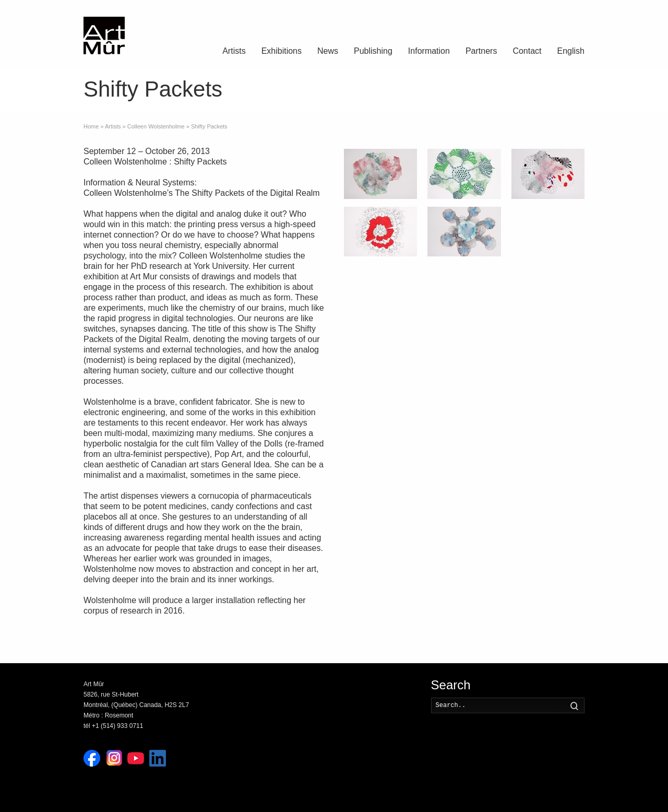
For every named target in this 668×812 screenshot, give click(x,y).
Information (429, 51)
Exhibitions (282, 51)
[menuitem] (571, 52)
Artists (234, 51)
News (328, 51)
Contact (527, 51)
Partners (481, 51)
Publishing (373, 51)
